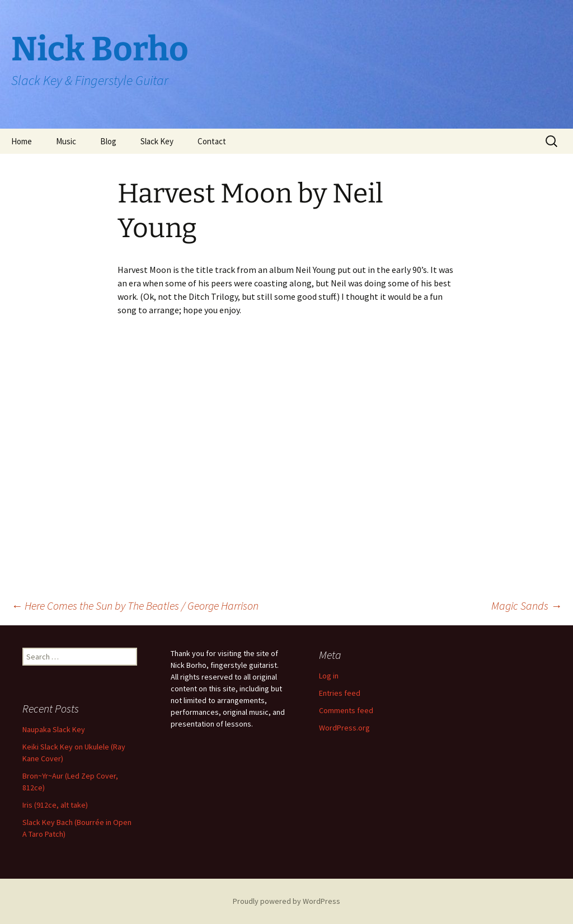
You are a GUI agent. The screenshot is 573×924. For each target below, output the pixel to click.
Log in (329, 676)
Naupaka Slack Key (54, 729)
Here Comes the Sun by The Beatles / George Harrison (135, 605)
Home (22, 141)
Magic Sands (527, 605)
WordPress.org (344, 728)
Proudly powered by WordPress (286, 901)
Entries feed (340, 693)
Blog (108, 141)
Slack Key (157, 141)
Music (66, 141)
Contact (212, 141)
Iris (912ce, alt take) (55, 805)
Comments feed (346, 710)
